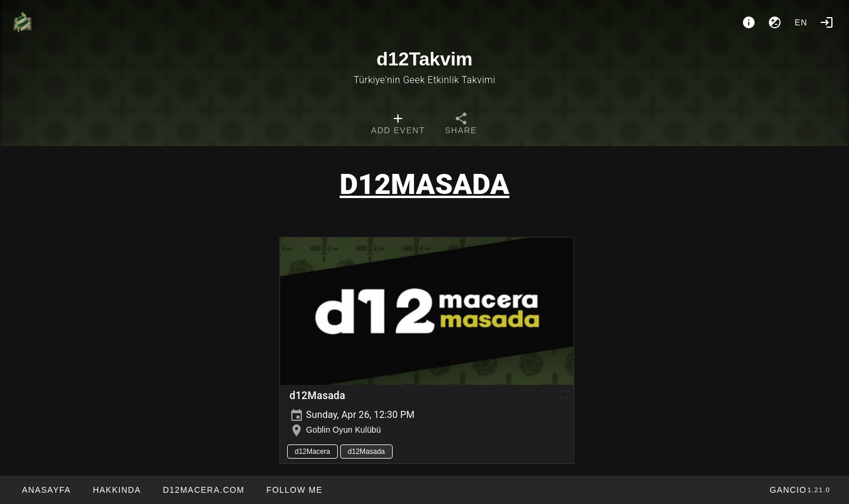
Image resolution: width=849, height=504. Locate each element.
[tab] (398, 125)
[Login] (827, 22)
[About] (749, 22)
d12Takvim (424, 59)
